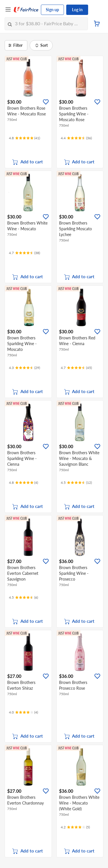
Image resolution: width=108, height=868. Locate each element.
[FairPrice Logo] (26, 10)
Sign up (52, 10)
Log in (77, 10)
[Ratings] (24, 138)
